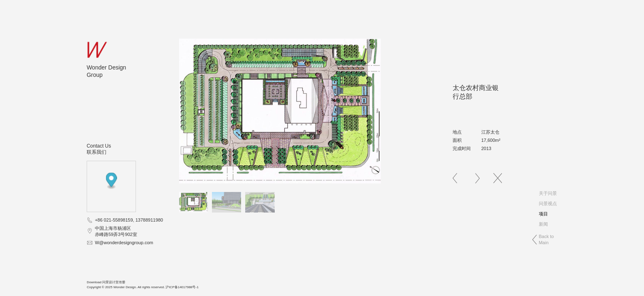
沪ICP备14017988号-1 (182, 287)
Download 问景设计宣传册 (106, 282)
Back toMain (546, 239)
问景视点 (548, 203)
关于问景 (548, 193)
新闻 (543, 224)
